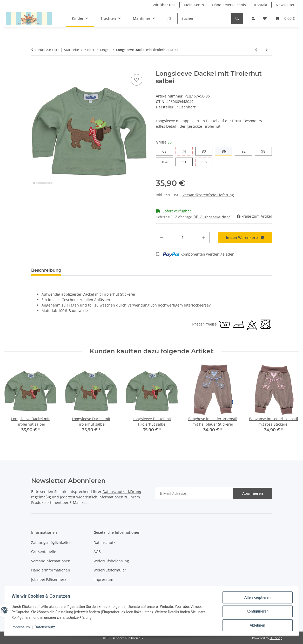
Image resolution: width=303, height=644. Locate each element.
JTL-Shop (276, 638)
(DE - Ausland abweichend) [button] (212, 217)
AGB (97, 552)
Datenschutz (46, 628)
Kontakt (261, 5)
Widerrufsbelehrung (111, 561)
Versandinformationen (51, 561)
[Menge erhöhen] (204, 238)
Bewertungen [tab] (85, 270)
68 (166, 151)
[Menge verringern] (162, 238)
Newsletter (285, 5)
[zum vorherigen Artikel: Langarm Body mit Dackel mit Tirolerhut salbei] (256, 50)
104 (167, 162)
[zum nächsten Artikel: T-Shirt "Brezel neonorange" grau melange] (267, 50)
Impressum (22, 628)
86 (226, 151)
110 (187, 162)
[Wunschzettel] (265, 18)
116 (207, 162)
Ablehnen (256, 626)
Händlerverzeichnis (229, 5)
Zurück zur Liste (47, 50)
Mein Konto (194, 5)
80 (206, 151)
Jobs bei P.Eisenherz (49, 579)
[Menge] (183, 238)
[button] (253, 18)
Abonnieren (253, 493)
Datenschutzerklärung (122, 492)
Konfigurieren (256, 612)
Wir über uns (164, 5)
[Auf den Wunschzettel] (137, 80)
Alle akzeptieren (256, 599)
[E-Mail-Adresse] (195, 493)
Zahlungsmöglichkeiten (51, 542)
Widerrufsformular (110, 570)
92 (245, 151)
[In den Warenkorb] (35, 67)
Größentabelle (44, 552)
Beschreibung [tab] (46, 270)
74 (186, 151)
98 (265, 151)
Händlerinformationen (51, 570)
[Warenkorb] (285, 18)
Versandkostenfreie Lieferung (208, 195)
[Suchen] (204, 18)
